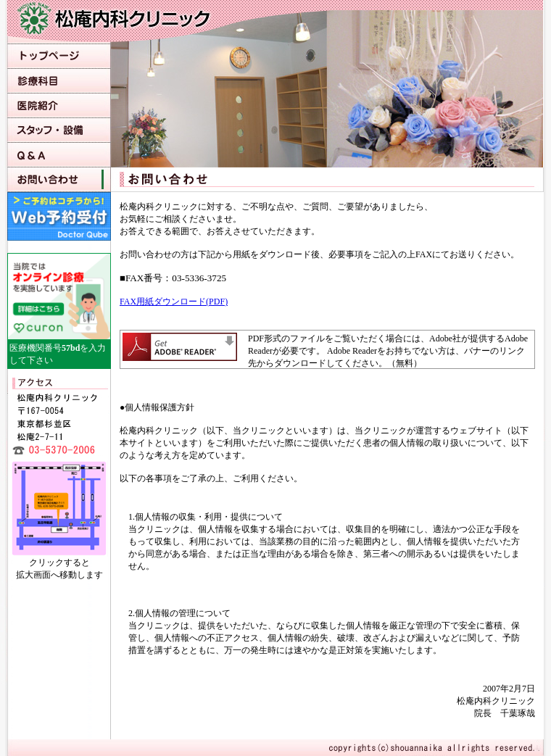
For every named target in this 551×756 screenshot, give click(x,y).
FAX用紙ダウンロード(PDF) (174, 302)
